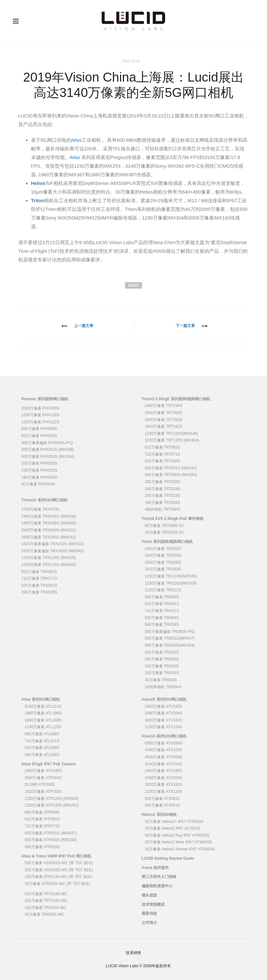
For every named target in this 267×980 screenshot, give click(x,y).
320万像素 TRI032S (162, 652)
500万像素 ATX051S (163, 805)
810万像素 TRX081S (39, 572)
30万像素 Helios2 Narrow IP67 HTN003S (180, 849)
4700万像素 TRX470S (40, 509)
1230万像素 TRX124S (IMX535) (49, 558)
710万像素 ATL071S (42, 741)
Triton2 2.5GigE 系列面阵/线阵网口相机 (176, 399)
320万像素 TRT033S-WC (46, 901)
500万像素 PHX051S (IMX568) (48, 450)
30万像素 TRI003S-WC (45, 914)
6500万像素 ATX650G (164, 743)
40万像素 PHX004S (38, 484)
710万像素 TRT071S (163, 454)
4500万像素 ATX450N (164, 757)
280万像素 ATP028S (42, 847)
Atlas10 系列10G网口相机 (164, 736)
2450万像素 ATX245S (164, 771)
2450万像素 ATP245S (43, 771)
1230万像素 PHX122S (41, 422)
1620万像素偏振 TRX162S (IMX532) (53, 544)
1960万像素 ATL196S (43, 713)
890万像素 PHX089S (39, 429)
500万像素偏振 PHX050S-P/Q (47, 443)
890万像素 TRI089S (162, 597)
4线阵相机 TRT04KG (163, 509)
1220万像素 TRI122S (163, 590)
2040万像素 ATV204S (164, 713)
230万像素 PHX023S (39, 470)
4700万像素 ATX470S (164, 750)
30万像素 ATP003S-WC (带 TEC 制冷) (58, 884)
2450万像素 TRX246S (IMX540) (49, 523)
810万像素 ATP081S (42, 819)
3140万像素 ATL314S (43, 706)
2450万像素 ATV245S (164, 706)
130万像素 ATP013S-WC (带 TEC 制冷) (59, 877)
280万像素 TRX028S (39, 592)
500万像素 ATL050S (42, 748)
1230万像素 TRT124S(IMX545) (172, 434)
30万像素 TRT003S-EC (165, 532)
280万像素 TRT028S (163, 482)
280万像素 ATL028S (42, 755)
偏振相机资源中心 (157, 886)
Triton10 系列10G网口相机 (45, 500)
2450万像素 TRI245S (163, 549)
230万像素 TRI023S (162, 666)
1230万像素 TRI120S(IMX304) (171, 583)
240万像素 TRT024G (163, 489)
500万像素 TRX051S (39, 586)
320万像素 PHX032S (39, 463)
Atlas (76, 140)
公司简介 (149, 923)
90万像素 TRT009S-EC (165, 526)
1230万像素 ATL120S (43, 727)
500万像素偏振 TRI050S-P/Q (170, 632)
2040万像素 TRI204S (163, 555)
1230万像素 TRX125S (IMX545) (49, 565)
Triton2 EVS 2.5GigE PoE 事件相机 (173, 519)
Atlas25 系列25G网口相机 (164, 699)
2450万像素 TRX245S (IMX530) (49, 516)
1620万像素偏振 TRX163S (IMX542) (53, 551)
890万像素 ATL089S (42, 734)
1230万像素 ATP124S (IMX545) (52, 799)
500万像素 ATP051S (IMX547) (51, 833)
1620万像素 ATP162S (43, 792)
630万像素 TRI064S (162, 618)
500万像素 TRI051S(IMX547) (170, 638)
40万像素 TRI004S (161, 680)
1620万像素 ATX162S (164, 785)
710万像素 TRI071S (162, 611)
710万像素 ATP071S (42, 826)
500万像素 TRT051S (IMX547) (171, 468)
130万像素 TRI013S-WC (46, 908)
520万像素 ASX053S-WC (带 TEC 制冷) (59, 863)
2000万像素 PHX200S (41, 408)
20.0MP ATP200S (40, 785)
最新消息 (149, 913)
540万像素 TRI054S (162, 625)
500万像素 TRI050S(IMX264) (170, 645)
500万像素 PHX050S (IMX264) (48, 457)
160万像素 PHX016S (39, 477)
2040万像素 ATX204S (164, 778)
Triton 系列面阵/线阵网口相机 (167, 542)
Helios (38, 183)
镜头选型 (149, 895)
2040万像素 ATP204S (43, 778)
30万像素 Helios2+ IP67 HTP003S (174, 822)
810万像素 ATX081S (163, 799)
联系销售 (134, 953)
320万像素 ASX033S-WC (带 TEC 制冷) (59, 870)
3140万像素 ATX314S (164, 764)
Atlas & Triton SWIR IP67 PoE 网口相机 (57, 856)
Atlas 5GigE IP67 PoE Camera (49, 764)
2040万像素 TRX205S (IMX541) (49, 537)
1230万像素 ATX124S (164, 792)
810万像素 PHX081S (39, 436)
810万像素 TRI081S (162, 604)
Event (133, 286)
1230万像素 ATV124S (164, 727)
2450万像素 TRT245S (164, 406)
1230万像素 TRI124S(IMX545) (171, 576)
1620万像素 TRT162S (164, 426)
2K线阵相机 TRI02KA (163, 687)
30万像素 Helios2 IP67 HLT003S (173, 828)
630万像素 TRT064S (163, 461)
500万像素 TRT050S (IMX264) (171, 475)
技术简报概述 (153, 904)
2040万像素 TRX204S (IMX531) (49, 530)
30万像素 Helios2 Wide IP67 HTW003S (179, 842)
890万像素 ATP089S (42, 812)
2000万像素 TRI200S (163, 562)
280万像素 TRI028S (162, 659)
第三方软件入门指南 (159, 877)
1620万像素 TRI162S (163, 569)
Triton (38, 200)
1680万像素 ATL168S (43, 720)
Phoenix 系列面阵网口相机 (45, 399)
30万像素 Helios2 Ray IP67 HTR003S (177, 835)
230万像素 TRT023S (163, 496)
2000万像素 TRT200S (164, 420)
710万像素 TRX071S (39, 578)
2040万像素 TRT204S (164, 413)
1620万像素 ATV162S (164, 720)
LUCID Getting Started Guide (168, 858)
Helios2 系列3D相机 (159, 815)
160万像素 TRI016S (162, 673)
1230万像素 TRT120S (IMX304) (172, 440)
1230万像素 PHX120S (41, 415)
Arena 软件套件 (155, 868)
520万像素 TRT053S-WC (46, 894)
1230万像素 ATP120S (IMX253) (52, 805)
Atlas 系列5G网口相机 (41, 699)
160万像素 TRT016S (163, 503)
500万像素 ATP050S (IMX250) (51, 840)
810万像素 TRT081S (163, 447)
